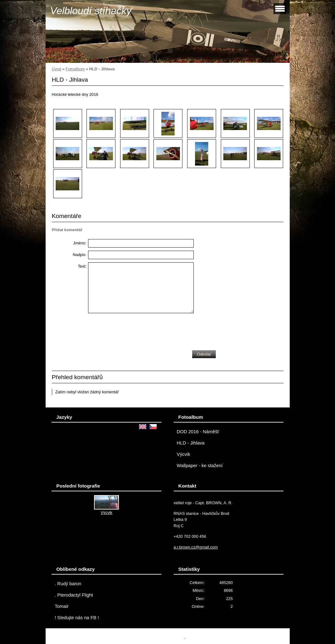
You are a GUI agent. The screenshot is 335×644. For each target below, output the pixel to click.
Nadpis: (79, 255)
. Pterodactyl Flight (74, 595)
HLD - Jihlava (191, 443)
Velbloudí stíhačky (91, 11)
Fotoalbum (75, 69)
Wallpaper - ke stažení (200, 466)
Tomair (62, 606)
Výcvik (184, 454)
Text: (82, 266)
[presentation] (136, 330)
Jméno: (80, 243)
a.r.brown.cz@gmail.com (196, 547)
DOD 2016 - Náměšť (198, 432)
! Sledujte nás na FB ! (77, 618)
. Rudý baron (68, 584)
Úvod (57, 69)
